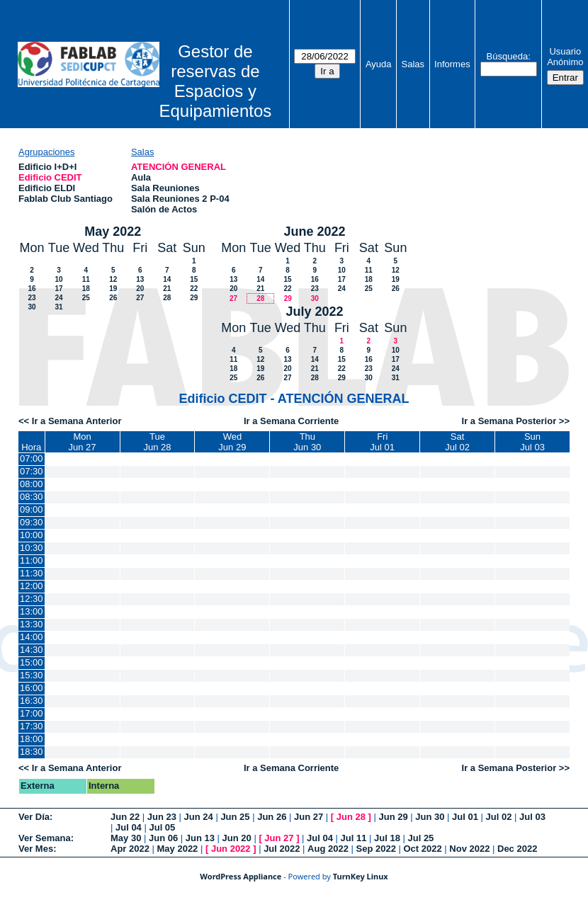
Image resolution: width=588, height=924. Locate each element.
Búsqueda (508, 56)
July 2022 (315, 312)
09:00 (32, 509)
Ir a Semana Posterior (509, 421)
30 (32, 307)
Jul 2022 (282, 849)
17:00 (32, 713)
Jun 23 (162, 817)
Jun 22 (125, 817)
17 (58, 289)
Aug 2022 (328, 849)
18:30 (32, 752)
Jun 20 (237, 838)
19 (113, 289)
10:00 (32, 535)
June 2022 (315, 232)
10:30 (32, 548)
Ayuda (379, 64)
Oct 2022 (422, 849)
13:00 (32, 611)
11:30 (32, 573)
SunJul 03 (532, 442)
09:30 (32, 522)
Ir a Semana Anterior (77, 421)
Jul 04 (129, 827)
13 (140, 279)
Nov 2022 (469, 849)
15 (194, 279)
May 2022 (113, 232)
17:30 (32, 726)
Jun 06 (163, 838)
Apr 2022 (130, 849)
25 (86, 298)
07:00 (32, 458)
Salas (413, 64)
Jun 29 (393, 817)
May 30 (126, 838)
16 (32, 289)
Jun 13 (200, 838)
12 (113, 279)
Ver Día (34, 817)
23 (32, 298)
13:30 (32, 624)
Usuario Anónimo (565, 57)
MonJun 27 (83, 442)
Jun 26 (272, 817)
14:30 (32, 650)
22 (194, 289)
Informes (452, 64)
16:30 (32, 701)
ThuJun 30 (307, 442)
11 (86, 279)
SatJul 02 (457, 442)
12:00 (32, 586)
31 (58, 307)
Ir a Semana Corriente (291, 421)
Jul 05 (162, 827)
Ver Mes (36, 849)
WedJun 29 (232, 442)
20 (140, 289)
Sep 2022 (376, 849)
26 (113, 298)
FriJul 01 (382, 442)
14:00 (32, 637)
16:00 (32, 688)
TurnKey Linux (361, 876)
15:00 (32, 662)
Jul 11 (354, 838)
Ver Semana (45, 838)
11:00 (32, 560)
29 (194, 298)
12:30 (32, 599)
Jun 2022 (231, 849)
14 (167, 279)
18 (86, 289)
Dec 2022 (517, 849)
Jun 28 (351, 817)
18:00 (32, 739)
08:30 (32, 497)
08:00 (32, 484)
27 (140, 298)
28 (167, 298)
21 (167, 289)
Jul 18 (387, 838)
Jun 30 (430, 817)
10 (58, 279)
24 (58, 298)
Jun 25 (235, 817)
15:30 (32, 675)
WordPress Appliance (241, 876)
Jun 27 (309, 817)
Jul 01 (465, 817)
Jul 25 (420, 838)
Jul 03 (532, 817)
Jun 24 (199, 817)
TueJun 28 (157, 442)
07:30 (32, 471)
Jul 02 (499, 817)
